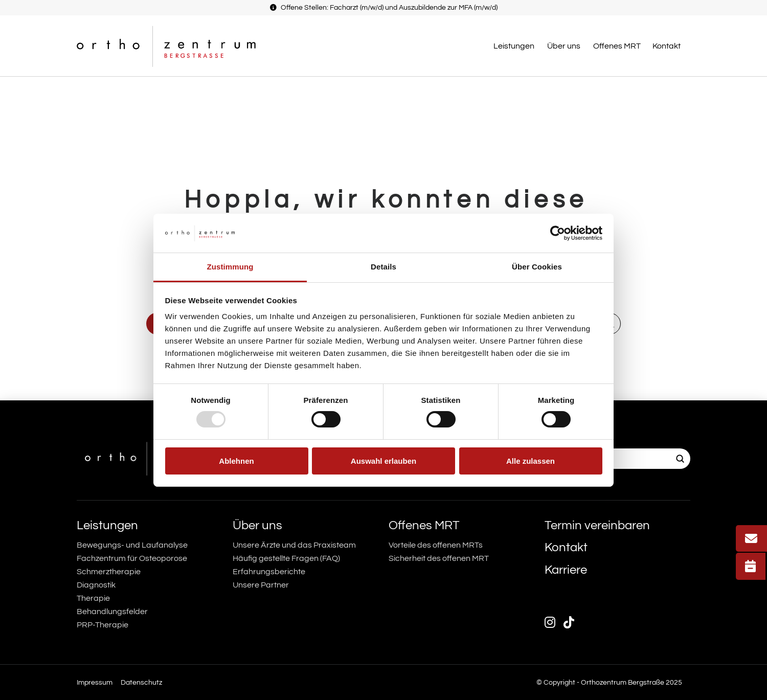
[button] (515, 46)
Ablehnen (236, 461)
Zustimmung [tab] (230, 267)
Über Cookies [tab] (537, 267)
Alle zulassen (531, 461)
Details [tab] (383, 267)
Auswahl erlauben (383, 461)
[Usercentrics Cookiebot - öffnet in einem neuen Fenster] (558, 233)
